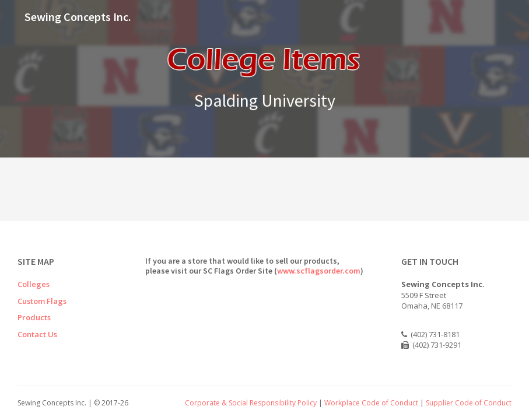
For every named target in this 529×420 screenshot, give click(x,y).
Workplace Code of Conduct (371, 403)
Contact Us (37, 334)
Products (34, 317)
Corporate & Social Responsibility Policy (251, 403)
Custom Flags (42, 301)
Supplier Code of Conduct (469, 403)
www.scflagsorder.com (319, 271)
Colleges (34, 284)
